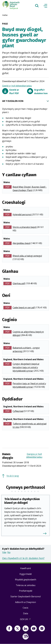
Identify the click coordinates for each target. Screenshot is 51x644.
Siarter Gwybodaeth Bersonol (26, 596)
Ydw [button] (4, 552)
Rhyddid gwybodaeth (26, 580)
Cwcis (26, 608)
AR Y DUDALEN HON (26, 101)
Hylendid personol (22, 214)
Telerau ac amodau (26, 585)
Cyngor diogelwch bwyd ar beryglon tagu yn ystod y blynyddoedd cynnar (26, 367)
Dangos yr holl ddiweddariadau (34, 456)
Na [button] (9, 552)
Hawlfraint (26, 568)
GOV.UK (26, 620)
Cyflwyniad (18, 411)
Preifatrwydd (26, 591)
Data (26, 613)
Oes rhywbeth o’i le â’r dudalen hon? (23, 558)
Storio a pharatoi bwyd (25, 227)
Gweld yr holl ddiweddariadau (17, 86)
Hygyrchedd (26, 574)
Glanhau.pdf (19, 283)
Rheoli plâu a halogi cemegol (27, 256)
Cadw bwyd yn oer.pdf (24, 308)
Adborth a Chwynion (26, 602)
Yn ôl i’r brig (13, 476)
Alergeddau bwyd (21, 243)
